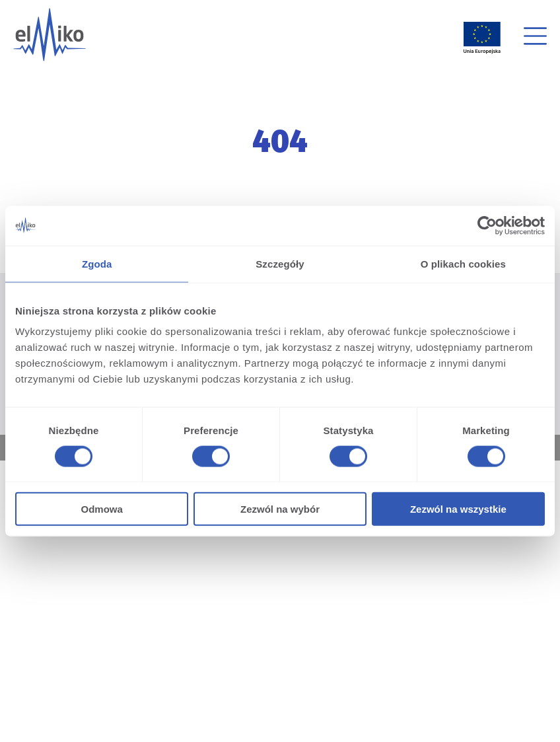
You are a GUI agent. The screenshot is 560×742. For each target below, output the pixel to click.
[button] (535, 38)
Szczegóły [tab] (280, 263)
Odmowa (102, 509)
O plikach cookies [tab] (463, 263)
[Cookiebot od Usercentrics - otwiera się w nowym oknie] (487, 225)
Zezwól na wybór (280, 509)
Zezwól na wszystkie (458, 509)
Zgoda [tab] (97, 263)
